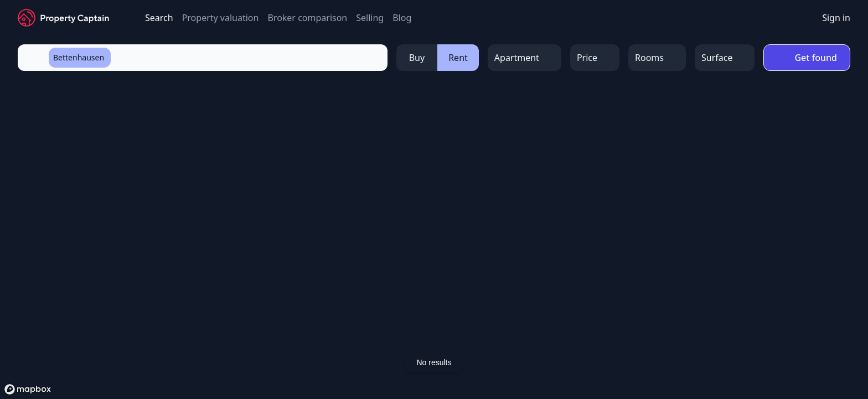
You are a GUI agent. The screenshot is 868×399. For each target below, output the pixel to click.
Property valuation (221, 18)
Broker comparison (307, 18)
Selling (370, 18)
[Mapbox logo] (28, 389)
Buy (417, 58)
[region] (434, 240)
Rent (458, 58)
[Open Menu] (525, 58)
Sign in (836, 18)
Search (159, 18)
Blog (402, 18)
